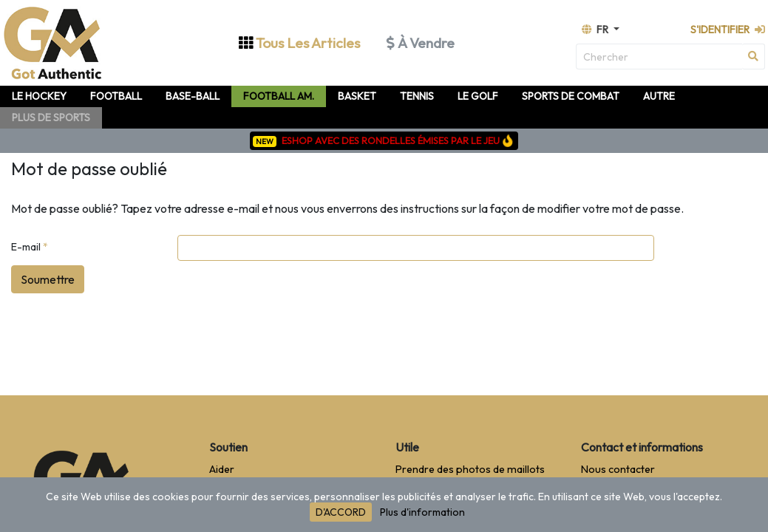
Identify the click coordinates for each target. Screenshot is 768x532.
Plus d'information (422, 512)
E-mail (30, 247)
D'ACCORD (341, 512)
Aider (222, 469)
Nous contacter (618, 469)
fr (596, 30)
